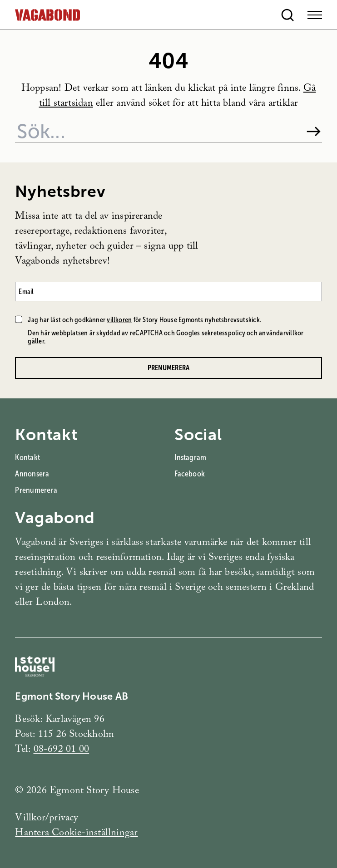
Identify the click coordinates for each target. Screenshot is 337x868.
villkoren (119, 320)
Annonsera (32, 474)
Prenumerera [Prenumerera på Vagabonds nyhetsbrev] (168, 368)
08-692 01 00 (62, 750)
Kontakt (27, 457)
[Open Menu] (315, 15)
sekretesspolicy (223, 333)
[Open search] (287, 15)
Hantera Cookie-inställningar (76, 834)
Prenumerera (36, 490)
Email (26, 292)
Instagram (190, 457)
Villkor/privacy (47, 819)
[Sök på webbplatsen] (157, 131)
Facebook (190, 474)
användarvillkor (281, 333)
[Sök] (314, 131)
